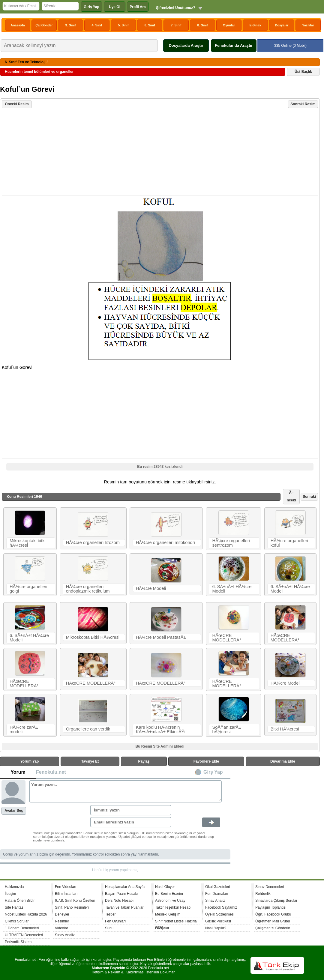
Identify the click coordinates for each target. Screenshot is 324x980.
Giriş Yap (91, 7)
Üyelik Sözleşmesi (220, 914)
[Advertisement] (161, 152)
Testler (110, 914)
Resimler (62, 921)
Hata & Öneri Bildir (20, 901)
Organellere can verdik (88, 729)
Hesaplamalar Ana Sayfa (125, 887)
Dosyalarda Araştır (186, 45)
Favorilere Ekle (206, 761)
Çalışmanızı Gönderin (273, 928)
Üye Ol (115, 7)
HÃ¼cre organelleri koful (289, 543)
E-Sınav (255, 25)
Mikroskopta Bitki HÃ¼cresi (93, 637)
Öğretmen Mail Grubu (273, 921)
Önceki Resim (17, 104)
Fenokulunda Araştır (234, 45)
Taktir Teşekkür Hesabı (173, 907)
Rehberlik (263, 894)
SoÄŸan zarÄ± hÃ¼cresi (226, 729)
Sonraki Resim (303, 104)
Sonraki (309, 497)
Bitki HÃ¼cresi (285, 729)
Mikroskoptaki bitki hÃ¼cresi (28, 543)
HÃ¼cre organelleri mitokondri (165, 542)
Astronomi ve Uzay (170, 901)
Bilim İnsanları (66, 894)
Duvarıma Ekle (283, 761)
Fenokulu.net (51, 772)
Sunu (109, 928)
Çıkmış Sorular (17, 921)
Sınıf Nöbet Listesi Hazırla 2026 (176, 922)
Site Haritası (15, 907)
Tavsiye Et (90, 761)
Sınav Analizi (65, 935)
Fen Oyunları (115, 921)
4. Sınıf (97, 25)
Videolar (61, 928)
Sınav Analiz (215, 901)
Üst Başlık (303, 72)
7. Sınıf (176, 25)
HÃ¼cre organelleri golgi (28, 589)
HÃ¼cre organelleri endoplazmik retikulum (88, 589)
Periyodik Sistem (18, 942)
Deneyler (62, 914)
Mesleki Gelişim (168, 914)
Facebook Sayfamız (221, 907)
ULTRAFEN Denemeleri (24, 935)
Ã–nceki (291, 496)
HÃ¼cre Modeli (151, 588)
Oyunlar (229, 25)
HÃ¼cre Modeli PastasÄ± (161, 637)
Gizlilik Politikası (218, 921)
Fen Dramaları (217, 894)
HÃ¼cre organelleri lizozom (93, 542)
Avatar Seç (14, 811)
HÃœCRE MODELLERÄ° (226, 638)
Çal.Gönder (44, 25)
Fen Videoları (66, 887)
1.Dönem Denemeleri (22, 928)
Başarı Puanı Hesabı (122, 894)
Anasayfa (18, 25)
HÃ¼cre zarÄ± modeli (24, 729)
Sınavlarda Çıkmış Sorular (276, 901)
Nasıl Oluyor (165, 887)
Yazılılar (308, 25)
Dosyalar (282, 25)
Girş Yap (213, 772)
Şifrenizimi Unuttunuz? (176, 8)
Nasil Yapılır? (216, 928)
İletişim (10, 894)
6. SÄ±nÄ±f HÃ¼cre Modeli (232, 589)
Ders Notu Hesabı (119, 901)
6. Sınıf (150, 25)
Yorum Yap (30, 761)
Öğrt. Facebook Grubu (273, 914)
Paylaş (144, 761)
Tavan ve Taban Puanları (125, 907)
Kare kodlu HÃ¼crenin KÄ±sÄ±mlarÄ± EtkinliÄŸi (161, 729)
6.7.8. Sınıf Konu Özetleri (75, 901)
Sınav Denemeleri (270, 887)
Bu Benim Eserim (169, 894)
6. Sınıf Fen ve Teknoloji (25, 62)
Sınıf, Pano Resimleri (72, 907)
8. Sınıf (203, 25)
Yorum (18, 772)
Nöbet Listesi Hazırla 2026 (26, 914)
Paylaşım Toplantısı (271, 907)
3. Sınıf (71, 25)
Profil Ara (138, 7)
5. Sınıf (123, 25)
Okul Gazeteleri (218, 887)
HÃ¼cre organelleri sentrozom (231, 543)
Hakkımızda (14, 887)
